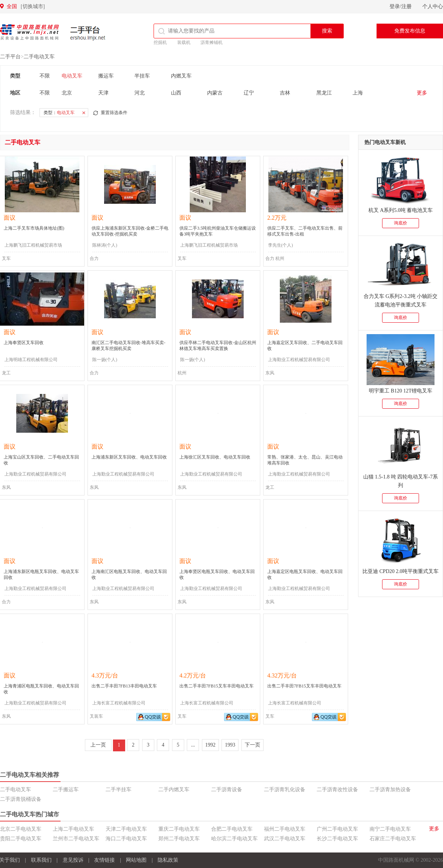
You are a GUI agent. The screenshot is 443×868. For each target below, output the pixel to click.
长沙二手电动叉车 (337, 839)
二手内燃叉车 (174, 790)
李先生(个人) (281, 245)
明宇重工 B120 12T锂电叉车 (401, 391)
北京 (67, 93)
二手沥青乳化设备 (285, 790)
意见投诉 (73, 860)
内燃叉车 (181, 76)
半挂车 (142, 76)
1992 (210, 745)
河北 (140, 93)
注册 (406, 6)
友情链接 (104, 860)
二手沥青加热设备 (390, 790)
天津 (103, 93)
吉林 (285, 93)
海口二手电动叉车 (126, 839)
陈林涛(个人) (105, 245)
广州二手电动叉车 (337, 829)
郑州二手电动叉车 (179, 839)
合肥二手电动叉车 (232, 829)
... (193, 745)
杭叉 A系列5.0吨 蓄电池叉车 (401, 210)
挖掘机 (160, 42)
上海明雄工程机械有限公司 (31, 360)
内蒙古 (215, 93)
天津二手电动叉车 (126, 829)
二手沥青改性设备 (337, 790)
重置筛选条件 (114, 113)
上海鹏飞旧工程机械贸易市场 (33, 245)
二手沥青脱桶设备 (21, 799)
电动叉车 (72, 76)
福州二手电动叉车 (285, 829)
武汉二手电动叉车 (285, 839)
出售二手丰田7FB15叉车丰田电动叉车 (217, 686)
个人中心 (433, 6)
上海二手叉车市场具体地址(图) (34, 228)
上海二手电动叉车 (73, 829)
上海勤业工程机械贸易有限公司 (299, 360)
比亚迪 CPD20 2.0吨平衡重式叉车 (401, 571)
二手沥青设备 (227, 790)
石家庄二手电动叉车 (393, 839)
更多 (422, 93)
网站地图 (136, 860)
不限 (45, 76)
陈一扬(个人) (105, 360)
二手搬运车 (66, 790)
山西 (176, 93)
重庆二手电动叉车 (179, 829)
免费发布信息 (410, 31)
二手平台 (88, 33)
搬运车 (106, 76)
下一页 (253, 745)
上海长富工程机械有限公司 (119, 703)
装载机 (184, 42)
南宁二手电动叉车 (390, 829)
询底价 (401, 223)
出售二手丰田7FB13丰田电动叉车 (124, 686)
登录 (395, 6)
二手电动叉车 (39, 57)
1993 (230, 745)
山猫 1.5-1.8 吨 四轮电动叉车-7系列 (401, 481)
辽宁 (249, 93)
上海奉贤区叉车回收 (24, 343)
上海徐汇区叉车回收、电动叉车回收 (215, 457)
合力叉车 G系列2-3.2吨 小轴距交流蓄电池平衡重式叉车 (401, 301)
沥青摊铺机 (212, 42)
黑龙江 (324, 93)
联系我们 (41, 860)
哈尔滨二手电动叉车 (234, 839)
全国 (26, 6)
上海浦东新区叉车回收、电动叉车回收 (129, 457)
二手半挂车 (119, 790)
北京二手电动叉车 (21, 829)
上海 (358, 93)
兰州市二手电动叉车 (76, 839)
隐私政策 (168, 860)
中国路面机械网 (29, 32)
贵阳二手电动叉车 (21, 839)
